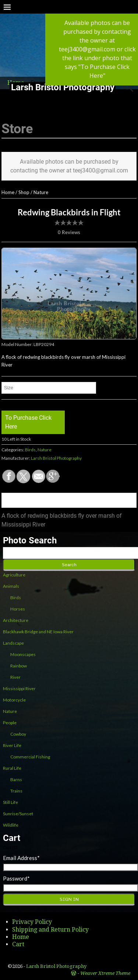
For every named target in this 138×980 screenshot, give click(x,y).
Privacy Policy (32, 922)
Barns (16, 779)
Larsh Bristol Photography (63, 87)
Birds (30, 450)
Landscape (13, 643)
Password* (16, 878)
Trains (16, 791)
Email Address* (21, 858)
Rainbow (19, 666)
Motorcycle (14, 700)
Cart (18, 944)
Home (8, 192)
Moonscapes (23, 654)
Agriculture (14, 575)
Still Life (10, 802)
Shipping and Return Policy (50, 930)
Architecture (16, 620)
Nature (41, 192)
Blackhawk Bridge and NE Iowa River (38, 632)
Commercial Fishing (30, 757)
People (10, 723)
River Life (12, 745)
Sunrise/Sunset (18, 814)
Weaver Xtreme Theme (105, 973)
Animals (11, 586)
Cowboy (18, 734)
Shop (24, 192)
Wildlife (11, 825)
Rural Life (12, 768)
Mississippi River (19, 688)
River (15, 677)
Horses (18, 609)
